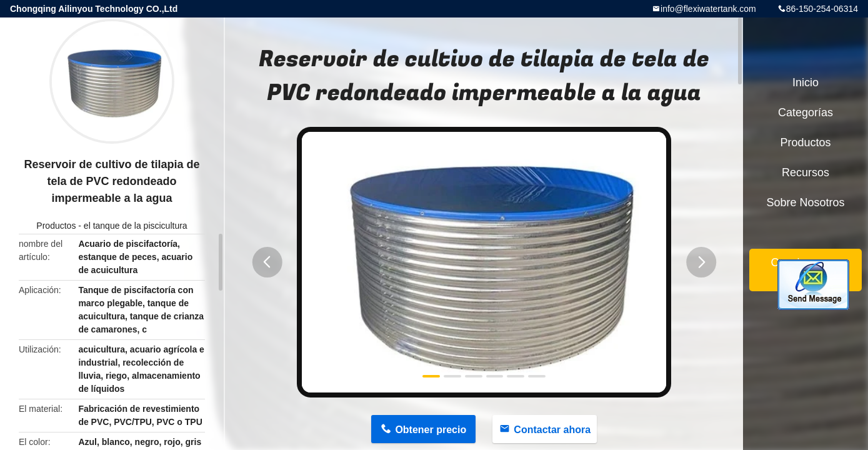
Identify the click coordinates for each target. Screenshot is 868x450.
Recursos (806, 172)
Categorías (806, 112)
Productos (56, 226)
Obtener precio (431, 430)
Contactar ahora (552, 430)
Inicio (806, 82)
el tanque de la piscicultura (136, 226)
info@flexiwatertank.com (708, 9)
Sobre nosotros (805, 202)
